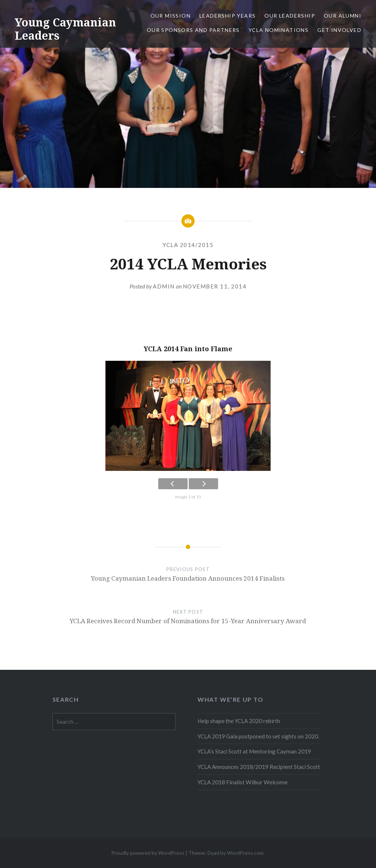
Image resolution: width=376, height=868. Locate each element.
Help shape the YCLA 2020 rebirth (239, 721)
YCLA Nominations (279, 30)
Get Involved (339, 30)
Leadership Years (227, 16)
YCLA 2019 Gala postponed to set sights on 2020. (258, 736)
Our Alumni (343, 16)
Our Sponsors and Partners (193, 30)
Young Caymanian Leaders (65, 29)
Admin (164, 286)
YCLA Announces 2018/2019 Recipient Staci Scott (259, 767)
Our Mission (171, 16)
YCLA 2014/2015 (188, 245)
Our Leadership (290, 16)
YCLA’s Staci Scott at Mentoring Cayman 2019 (254, 751)
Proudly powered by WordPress (148, 853)
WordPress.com (245, 853)
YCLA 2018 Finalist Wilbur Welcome (243, 782)
